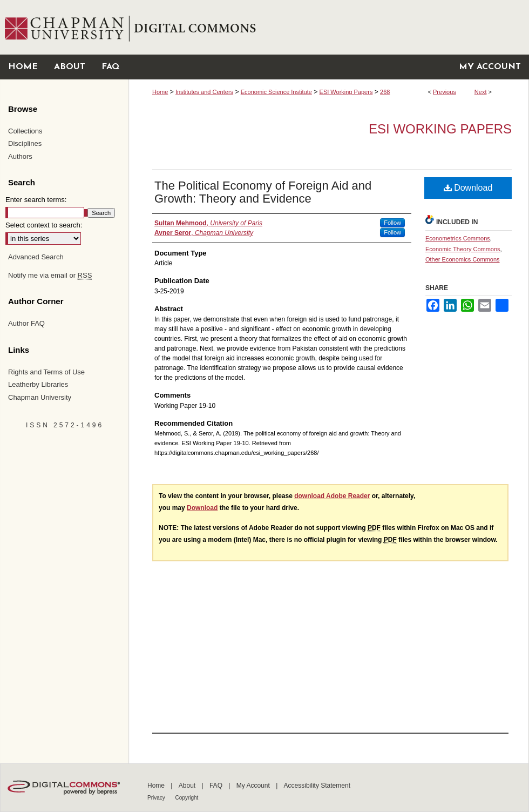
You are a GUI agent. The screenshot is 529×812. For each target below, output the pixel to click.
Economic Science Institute (276, 92)
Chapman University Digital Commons (328, 27)
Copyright (187, 798)
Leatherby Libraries (38, 384)
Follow (392, 223)
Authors (20, 156)
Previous (445, 92)
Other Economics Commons (463, 259)
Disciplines (25, 143)
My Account (254, 786)
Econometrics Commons (458, 238)
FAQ (217, 786)
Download (468, 188)
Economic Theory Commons (463, 249)
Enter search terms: (36, 200)
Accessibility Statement (317, 786)
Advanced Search (36, 257)
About (188, 786)
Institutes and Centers (204, 92)
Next (481, 92)
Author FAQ (26, 323)
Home (160, 92)
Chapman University (40, 397)
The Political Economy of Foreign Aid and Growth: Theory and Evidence (263, 192)
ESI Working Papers (346, 92)
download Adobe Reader (332, 496)
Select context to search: (44, 225)
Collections (25, 131)
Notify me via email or (50, 276)
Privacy (157, 798)
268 (385, 92)
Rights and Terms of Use (46, 372)
